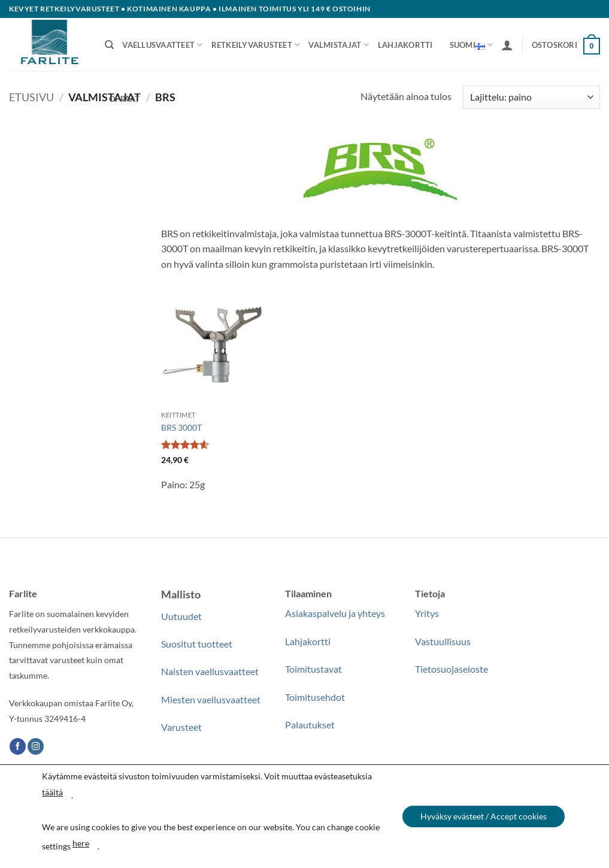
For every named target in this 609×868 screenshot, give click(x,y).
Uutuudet (181, 616)
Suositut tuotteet (197, 644)
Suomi (472, 45)
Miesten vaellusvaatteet (211, 699)
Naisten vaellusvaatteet (210, 671)
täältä (52, 792)
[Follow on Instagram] (36, 746)
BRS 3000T (181, 427)
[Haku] (109, 45)
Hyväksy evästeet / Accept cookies (484, 816)
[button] (507, 45)
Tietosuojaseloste (452, 669)
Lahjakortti (405, 45)
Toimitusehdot (315, 697)
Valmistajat (339, 45)
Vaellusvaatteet (162, 45)
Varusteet (181, 727)
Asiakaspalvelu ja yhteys (335, 613)
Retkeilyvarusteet (256, 45)
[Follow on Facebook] (18, 746)
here (81, 843)
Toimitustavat (313, 669)
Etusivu (31, 97)
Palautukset (310, 725)
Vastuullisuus (443, 641)
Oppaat (125, 99)
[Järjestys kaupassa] (531, 97)
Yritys (427, 613)
